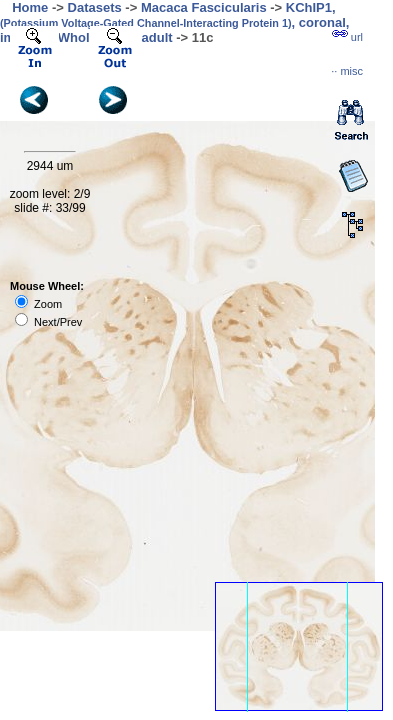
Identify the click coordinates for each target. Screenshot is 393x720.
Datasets (95, 7)
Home (30, 7)
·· (347, 71)
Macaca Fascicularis (204, 7)
